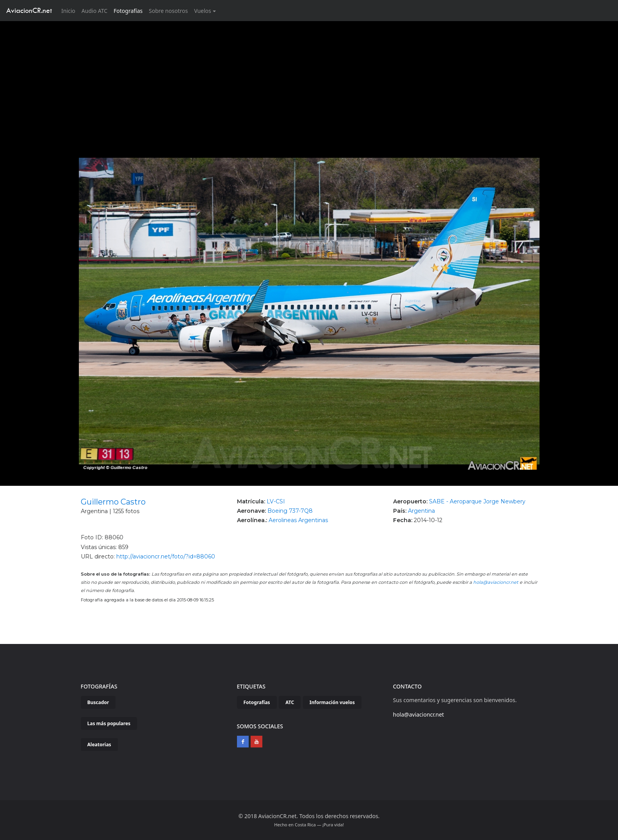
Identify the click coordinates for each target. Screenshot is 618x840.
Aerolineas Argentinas (298, 520)
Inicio (70, 10)
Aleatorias (99, 745)
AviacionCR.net (29, 10)
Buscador (98, 702)
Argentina (421, 511)
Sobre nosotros (168, 11)
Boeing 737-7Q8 (290, 511)
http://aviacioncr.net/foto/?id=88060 (166, 556)
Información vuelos (332, 702)
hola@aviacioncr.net (496, 582)
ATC (290, 702)
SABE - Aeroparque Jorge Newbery (477, 501)
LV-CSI (276, 501)
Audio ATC (94, 11)
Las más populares (109, 723)
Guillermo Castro (113, 502)
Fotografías (128, 11)
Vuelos (203, 11)
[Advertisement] (309, 80)
